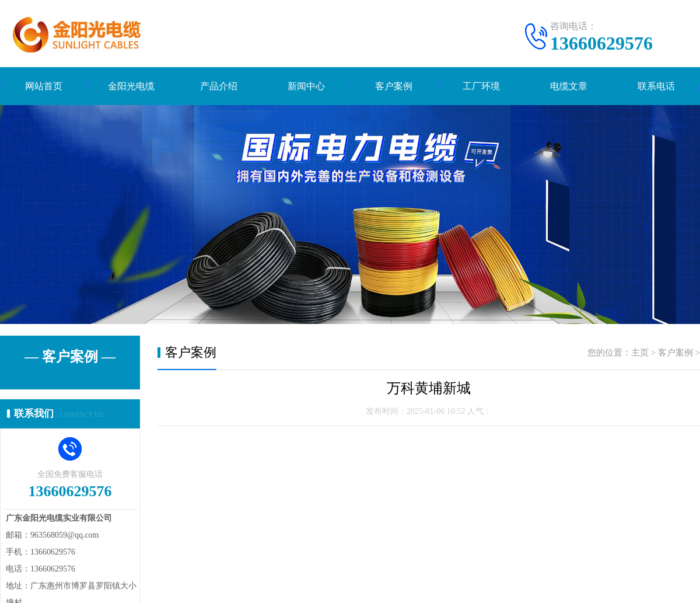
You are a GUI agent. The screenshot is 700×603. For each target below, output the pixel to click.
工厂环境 (481, 86)
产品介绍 (219, 86)
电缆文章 (569, 86)
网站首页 (44, 86)
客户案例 (394, 86)
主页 (640, 353)
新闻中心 (306, 86)
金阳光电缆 (131, 86)
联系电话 (656, 86)
